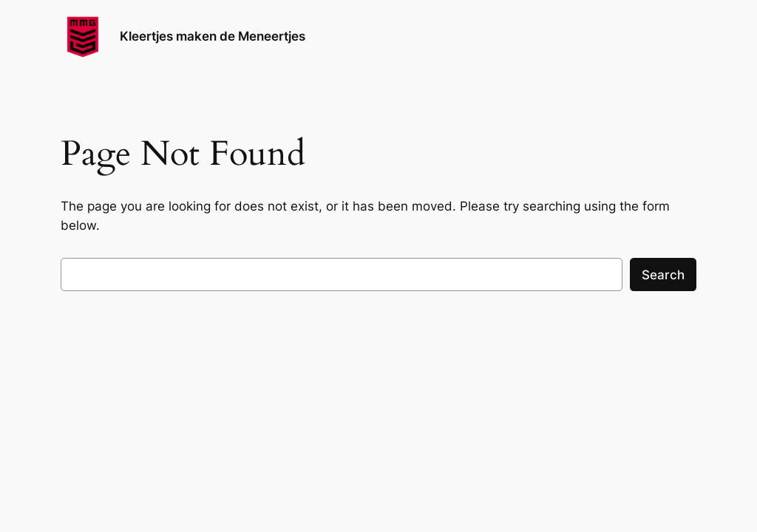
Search (663, 275)
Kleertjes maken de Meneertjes (213, 36)
